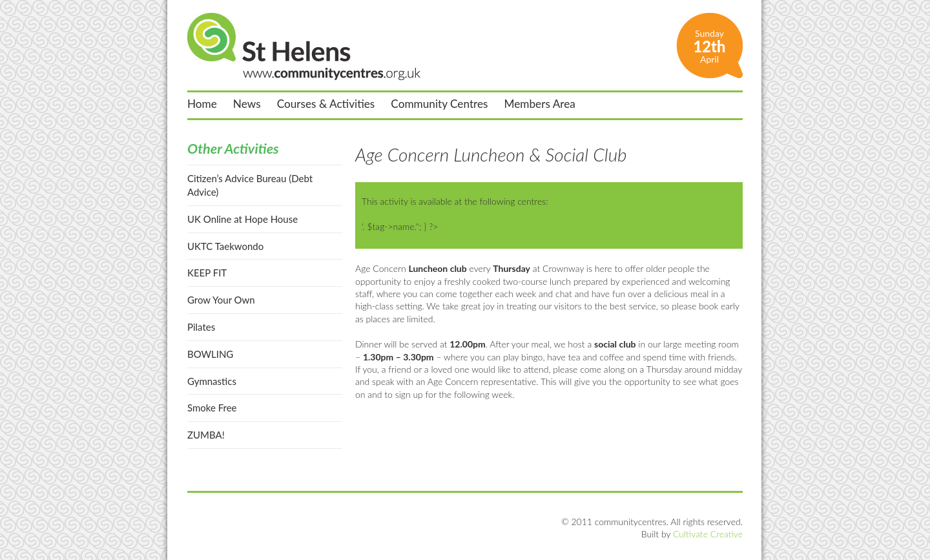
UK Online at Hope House (243, 219)
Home (202, 104)
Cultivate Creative (708, 534)
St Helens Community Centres (304, 47)
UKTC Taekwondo (225, 246)
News (247, 104)
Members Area (540, 104)
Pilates (201, 327)
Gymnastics (212, 381)
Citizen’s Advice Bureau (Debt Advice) (250, 185)
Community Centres (439, 104)
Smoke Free (212, 408)
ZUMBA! (206, 435)
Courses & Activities (326, 104)
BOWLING (210, 354)
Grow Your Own (221, 300)
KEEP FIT (207, 273)
